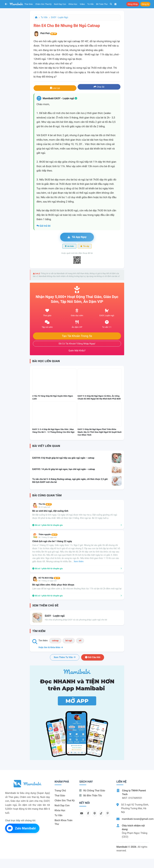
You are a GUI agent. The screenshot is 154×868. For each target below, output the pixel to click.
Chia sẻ (99, 87)
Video (82, 4)
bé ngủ (69, 641)
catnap (55, 641)
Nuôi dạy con (60, 4)
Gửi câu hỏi (93, 657)
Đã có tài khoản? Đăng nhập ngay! (77, 344)
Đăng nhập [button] (133, 4)
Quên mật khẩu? (77, 351)
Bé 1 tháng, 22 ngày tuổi (48, 537)
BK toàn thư (102, 4)
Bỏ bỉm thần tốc (91, 796)
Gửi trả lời (43, 226)
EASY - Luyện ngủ (60, 17)
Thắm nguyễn (48, 534)
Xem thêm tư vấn (65, 657)
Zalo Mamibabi (21, 828)
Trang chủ (60, 791)
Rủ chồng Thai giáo (92, 791)
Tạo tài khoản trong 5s (77, 336)
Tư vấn (91, 4)
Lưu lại (55, 88)
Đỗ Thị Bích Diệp (49, 578)
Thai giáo (29, 4)
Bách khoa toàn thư (64, 822)
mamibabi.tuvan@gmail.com (138, 819)
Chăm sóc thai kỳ (43, 4)
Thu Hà (45, 504)
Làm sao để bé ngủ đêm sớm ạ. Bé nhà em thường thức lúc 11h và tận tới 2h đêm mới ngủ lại (77, 589)
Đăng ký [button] (145, 4)
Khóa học (73, 4)
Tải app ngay (77, 237)
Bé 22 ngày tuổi (44, 507)
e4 (80, 641)
